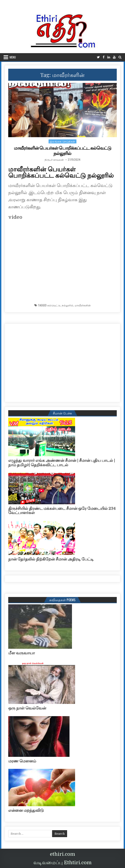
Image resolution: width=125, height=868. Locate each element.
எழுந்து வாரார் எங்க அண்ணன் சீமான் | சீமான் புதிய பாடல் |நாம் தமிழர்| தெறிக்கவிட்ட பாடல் (62, 463)
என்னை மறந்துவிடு (26, 810)
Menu (13, 57)
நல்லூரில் (68, 305)
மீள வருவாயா (22, 653)
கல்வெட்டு (54, 305)
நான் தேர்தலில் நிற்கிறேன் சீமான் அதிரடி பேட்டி (51, 559)
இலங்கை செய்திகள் (62, 141)
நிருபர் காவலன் (54, 160)
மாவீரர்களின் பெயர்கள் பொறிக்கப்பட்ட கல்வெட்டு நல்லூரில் (62, 151)
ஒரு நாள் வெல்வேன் (27, 708)
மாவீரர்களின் (83, 305)
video (15, 217)
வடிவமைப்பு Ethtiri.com (62, 863)
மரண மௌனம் (22, 761)
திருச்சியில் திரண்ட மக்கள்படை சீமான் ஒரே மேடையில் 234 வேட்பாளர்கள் (62, 511)
